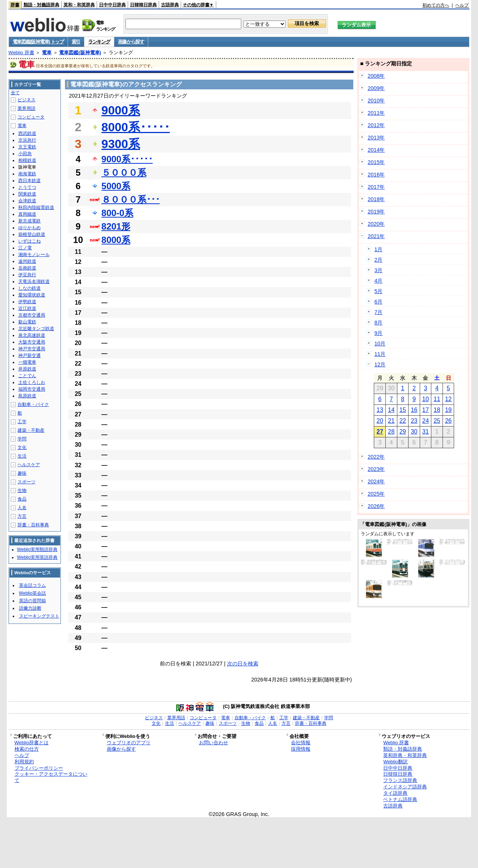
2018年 (376, 199)
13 (380, 410)
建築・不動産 (31, 430)
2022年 (376, 457)
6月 (378, 302)
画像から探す (131, 42)
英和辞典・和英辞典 (405, 755)
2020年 (376, 224)
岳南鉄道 (27, 268)
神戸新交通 (30, 355)
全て (15, 93)
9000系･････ (127, 159)
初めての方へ (436, 5)
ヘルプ (462, 5)
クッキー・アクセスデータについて (51, 777)
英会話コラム (32, 585)
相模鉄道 (27, 160)
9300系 (121, 144)
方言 (22, 516)
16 (414, 410)
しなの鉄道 (30, 288)
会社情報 (301, 743)
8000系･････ (136, 127)
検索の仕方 (27, 749)
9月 (378, 333)
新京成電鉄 (30, 221)
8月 (378, 323)
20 (380, 421)
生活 (22, 456)
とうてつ (27, 187)
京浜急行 (27, 140)
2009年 (376, 88)
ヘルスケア (29, 465)
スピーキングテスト (39, 616)
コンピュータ (31, 117)
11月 (380, 354)
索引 (76, 42)
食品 (22, 499)
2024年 (376, 481)
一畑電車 (27, 362)
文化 (22, 447)
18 (437, 410)
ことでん (27, 376)
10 (426, 399)
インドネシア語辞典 (405, 787)
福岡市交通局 (32, 389)
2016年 (376, 175)
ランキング (99, 42)
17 (426, 410)
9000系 (121, 110)
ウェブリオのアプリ (129, 743)
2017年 (376, 187)
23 (414, 421)
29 (403, 432)
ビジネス (27, 100)
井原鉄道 (27, 369)
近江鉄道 (27, 308)
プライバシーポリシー (39, 768)
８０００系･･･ (131, 199)
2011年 (376, 113)
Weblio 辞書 (21, 53)
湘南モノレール (34, 255)
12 (448, 399)
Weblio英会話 (32, 593)
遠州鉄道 (27, 261)
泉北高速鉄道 (32, 335)
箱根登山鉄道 (32, 234)
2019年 (376, 212)
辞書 (15, 5)
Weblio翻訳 (395, 762)
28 (391, 432)
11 (437, 399)
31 (426, 432)
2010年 (376, 101)
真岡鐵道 (27, 214)
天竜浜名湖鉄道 (34, 281)
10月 (380, 344)
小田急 (25, 154)
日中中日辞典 (112, 5)
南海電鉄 (27, 174)
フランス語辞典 (400, 780)
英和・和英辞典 (79, 5)
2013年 (376, 138)
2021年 (376, 236)
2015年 (376, 162)
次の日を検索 (243, 664)
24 (426, 421)
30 (414, 432)
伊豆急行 (27, 275)
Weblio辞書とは (32, 743)
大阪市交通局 (32, 342)
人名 (22, 508)
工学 (22, 422)
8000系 (116, 240)
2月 (378, 260)
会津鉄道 (27, 201)
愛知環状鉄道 (32, 295)
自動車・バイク (33, 404)
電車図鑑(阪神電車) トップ (38, 42)
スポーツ (27, 482)
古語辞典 (170, 5)
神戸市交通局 (32, 349)
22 (403, 421)
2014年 (376, 150)
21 (391, 421)
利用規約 (24, 762)
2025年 (376, 494)
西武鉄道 (27, 133)
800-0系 (117, 213)
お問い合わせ (214, 743)
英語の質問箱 (32, 601)
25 (437, 421)
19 (448, 410)
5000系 (116, 186)
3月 (378, 270)
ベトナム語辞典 (400, 799)
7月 (378, 312)
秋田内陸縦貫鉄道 (36, 207)
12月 (380, 364)
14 (391, 410)
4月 (378, 281)
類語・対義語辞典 (41, 5)
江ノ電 (25, 248)
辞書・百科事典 (33, 525)
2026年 (376, 506)
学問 (22, 439)
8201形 (116, 226)
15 (403, 410)
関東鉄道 (27, 194)
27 (380, 432)
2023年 (376, 469)
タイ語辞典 (395, 793)
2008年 (376, 76)
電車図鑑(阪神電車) (80, 53)
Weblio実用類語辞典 (37, 550)
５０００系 (124, 173)
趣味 (22, 473)
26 (448, 421)
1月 (378, 249)
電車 (47, 53)
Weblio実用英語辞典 (37, 557)
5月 (378, 291)
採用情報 (301, 749)
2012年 (376, 125)
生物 (22, 490)
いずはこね (30, 241)
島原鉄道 (27, 396)
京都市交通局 (32, 315)
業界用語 (27, 108)
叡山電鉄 (27, 322)
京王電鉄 (27, 147)
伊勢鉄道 (27, 302)
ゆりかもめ (30, 228)
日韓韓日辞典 (143, 5)
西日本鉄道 (30, 181)
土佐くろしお (32, 382)
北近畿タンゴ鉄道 (36, 329)
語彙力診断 (30, 608)
